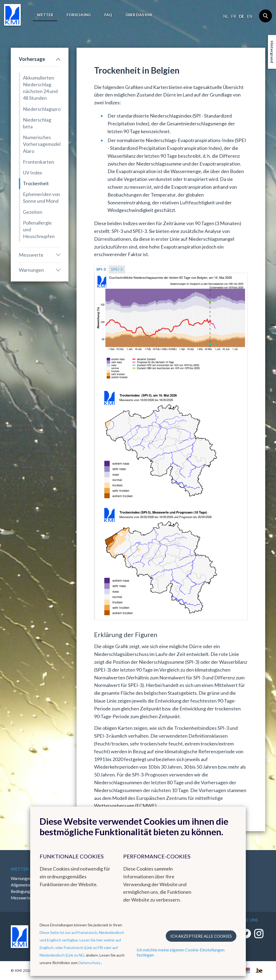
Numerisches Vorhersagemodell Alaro (42, 144)
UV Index (32, 173)
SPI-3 (101, 269)
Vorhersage (32, 59)
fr (234, 16)
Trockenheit (36, 183)
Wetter (45, 15)
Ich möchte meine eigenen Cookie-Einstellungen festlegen (181, 952)
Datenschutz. (90, 963)
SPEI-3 (117, 269)
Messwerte (31, 255)
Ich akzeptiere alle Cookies (201, 936)
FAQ (108, 15)
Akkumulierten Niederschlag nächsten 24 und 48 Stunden (40, 88)
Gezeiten (33, 212)
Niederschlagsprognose (42, 109)
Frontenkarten (39, 162)
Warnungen (31, 270)
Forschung (79, 15)
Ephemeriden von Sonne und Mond (42, 197)
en (250, 16)
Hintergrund (272, 52)
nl (226, 16)
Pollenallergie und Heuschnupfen (39, 229)
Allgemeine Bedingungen (23, 888)
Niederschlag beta (37, 123)
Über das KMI (139, 15)
